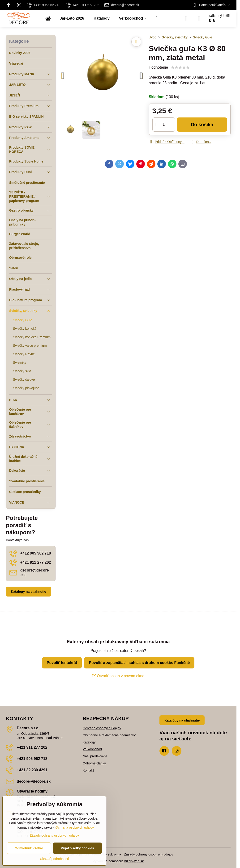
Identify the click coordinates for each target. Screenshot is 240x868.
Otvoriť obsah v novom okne (118, 676)
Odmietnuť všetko (29, 848)
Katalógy (89, 742)
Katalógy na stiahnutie (28, 592)
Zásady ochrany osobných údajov (149, 854)
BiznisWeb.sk (134, 861)
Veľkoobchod (92, 749)
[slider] (180, 67)
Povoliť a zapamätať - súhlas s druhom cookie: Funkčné (139, 663)
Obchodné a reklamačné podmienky (109, 735)
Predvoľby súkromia (107, 854)
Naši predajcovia (95, 756)
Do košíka (202, 125)
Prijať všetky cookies (77, 848)
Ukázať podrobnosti (54, 859)
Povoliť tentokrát (62, 663)
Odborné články (94, 763)
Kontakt (88, 770)
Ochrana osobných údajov (102, 728)
